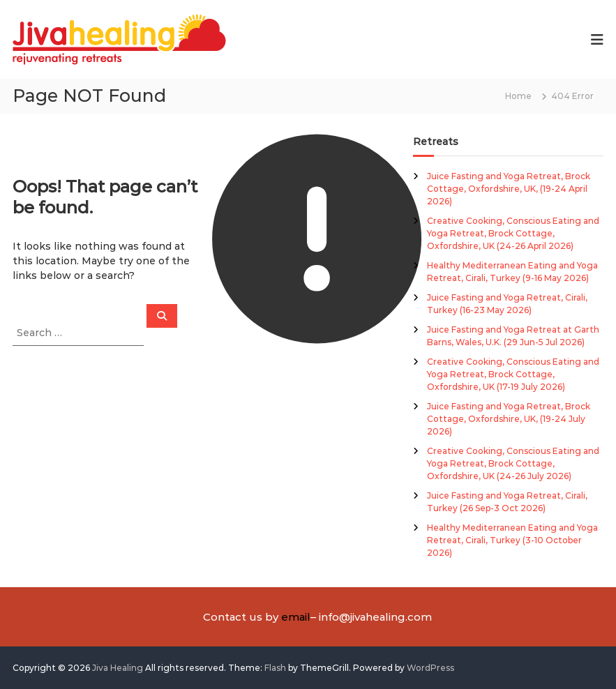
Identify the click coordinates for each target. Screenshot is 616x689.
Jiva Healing (118, 668)
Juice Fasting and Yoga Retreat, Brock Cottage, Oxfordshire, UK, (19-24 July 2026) (509, 419)
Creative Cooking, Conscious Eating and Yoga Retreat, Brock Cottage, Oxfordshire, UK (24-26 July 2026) (513, 463)
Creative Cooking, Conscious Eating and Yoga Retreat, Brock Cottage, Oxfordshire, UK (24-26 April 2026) (513, 233)
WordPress (430, 668)
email (296, 617)
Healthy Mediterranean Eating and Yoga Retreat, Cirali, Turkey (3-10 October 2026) (512, 540)
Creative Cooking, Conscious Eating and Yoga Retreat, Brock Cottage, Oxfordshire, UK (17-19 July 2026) (513, 374)
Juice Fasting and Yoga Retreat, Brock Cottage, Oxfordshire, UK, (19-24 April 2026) (509, 189)
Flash (275, 668)
